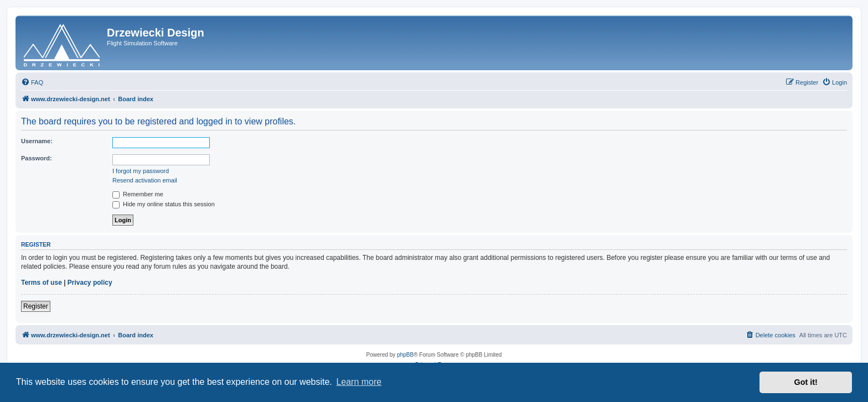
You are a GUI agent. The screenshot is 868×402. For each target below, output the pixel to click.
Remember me (138, 194)
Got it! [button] (806, 382)
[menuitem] (32, 82)
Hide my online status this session (164, 204)
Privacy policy (90, 283)
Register (36, 306)
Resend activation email (145, 180)
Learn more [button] (359, 382)
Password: (37, 158)
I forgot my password (141, 171)
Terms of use (42, 283)
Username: (37, 141)
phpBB (405, 355)
